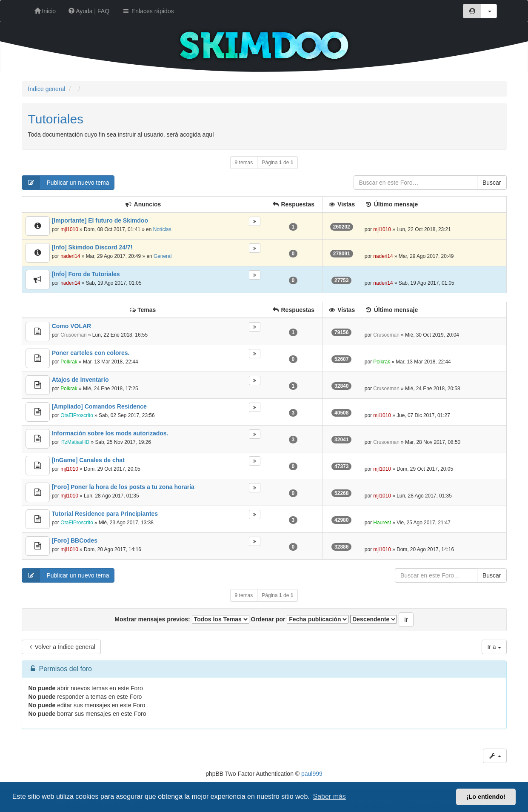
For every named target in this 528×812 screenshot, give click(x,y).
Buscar (492, 183)
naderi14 (70, 256)
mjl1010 (69, 229)
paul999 (312, 774)
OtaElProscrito (77, 415)
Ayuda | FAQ (89, 11)
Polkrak (69, 362)
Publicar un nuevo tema (66, 183)
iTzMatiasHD (75, 442)
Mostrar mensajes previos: (182, 619)
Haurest (382, 523)
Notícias (162, 229)
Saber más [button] (330, 796)
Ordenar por (300, 619)
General (163, 256)
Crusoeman (73, 335)
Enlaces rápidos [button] (148, 11)
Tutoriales (56, 119)
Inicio (45, 11)
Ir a (494, 647)
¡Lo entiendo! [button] (486, 797)
